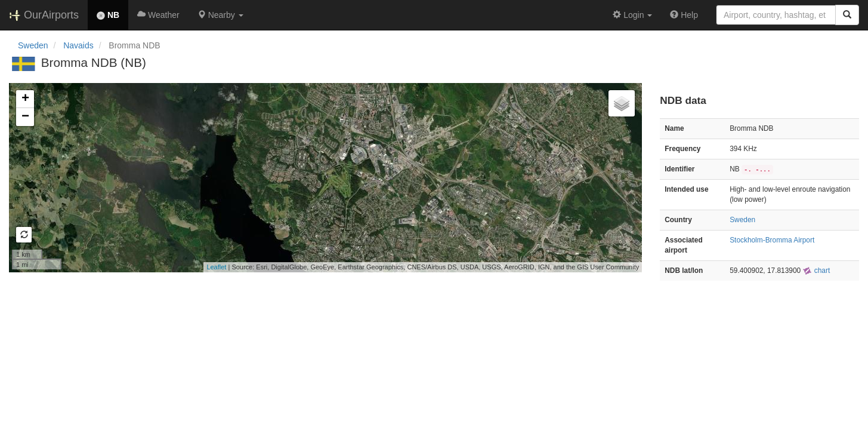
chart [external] (816, 271)
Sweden (33, 45)
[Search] (847, 15)
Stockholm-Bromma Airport (772, 240)
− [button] (25, 117)
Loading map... (324, 177)
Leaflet (216, 267)
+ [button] (25, 99)
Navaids (78, 45)
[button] (220, 15)
